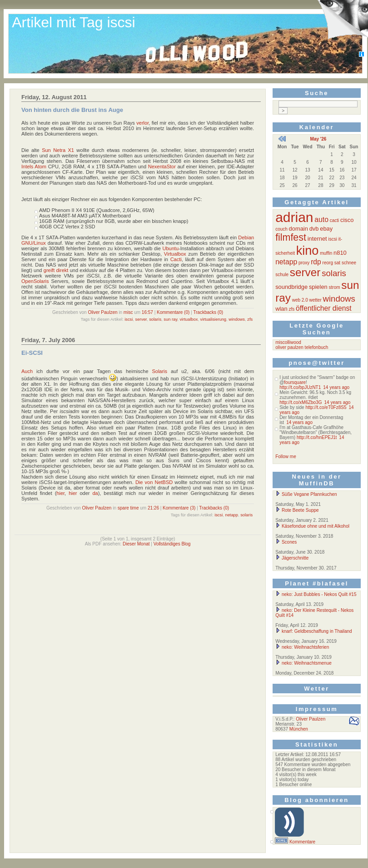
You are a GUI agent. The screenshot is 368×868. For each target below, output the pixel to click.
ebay (326, 229)
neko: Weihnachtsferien (302, 647)
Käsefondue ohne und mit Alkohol (312, 526)
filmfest (291, 237)
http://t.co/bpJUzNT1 (300, 387)
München (299, 729)
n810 (340, 253)
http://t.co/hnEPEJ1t (317, 437)
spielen (318, 287)
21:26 (153, 508)
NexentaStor (162, 167)
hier (60, 493)
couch (281, 229)
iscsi (129, 319)
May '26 (318, 139)
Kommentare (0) (173, 312)
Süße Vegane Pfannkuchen (306, 494)
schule (282, 275)
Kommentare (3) (179, 508)
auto (321, 220)
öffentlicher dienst (324, 308)
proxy (304, 263)
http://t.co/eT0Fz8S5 (326, 407)
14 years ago (336, 387)
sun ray (170, 319)
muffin (326, 253)
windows (237, 319)
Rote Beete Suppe (297, 510)
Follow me (286, 457)
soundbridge (291, 287)
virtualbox (189, 319)
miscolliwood (288, 342)
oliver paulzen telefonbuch (302, 347)
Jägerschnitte (292, 558)
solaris (155, 319)
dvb (314, 229)
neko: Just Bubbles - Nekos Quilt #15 (316, 594)
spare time (128, 508)
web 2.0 (300, 300)
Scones (286, 542)
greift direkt (56, 270)
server (141, 319)
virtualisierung (214, 319)
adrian (294, 217)
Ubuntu (171, 248)
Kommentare (302, 842)
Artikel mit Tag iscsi (73, 22)
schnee (349, 263)
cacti (335, 220)
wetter (316, 300)
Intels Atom (34, 167)
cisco (347, 220)
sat (337, 263)
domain (298, 229)
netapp (231, 515)
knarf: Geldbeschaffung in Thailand (314, 631)
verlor (142, 123)
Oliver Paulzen (102, 312)
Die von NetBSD (154, 482)
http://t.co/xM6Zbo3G (301, 402)
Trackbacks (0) (208, 312)
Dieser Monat (136, 544)
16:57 (147, 312)
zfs (250, 319)
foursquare (295, 382)
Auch (27, 371)
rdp (316, 262)
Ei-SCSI (32, 353)
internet (317, 239)
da (95, 493)
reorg (328, 263)
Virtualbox (175, 254)
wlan (281, 309)
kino (308, 250)
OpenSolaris (35, 281)
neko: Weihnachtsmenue (303, 663)
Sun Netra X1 (58, 150)
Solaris (159, 371)
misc (128, 312)
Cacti (176, 259)
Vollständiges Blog (172, 544)
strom (335, 287)
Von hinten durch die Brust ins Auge (72, 110)
